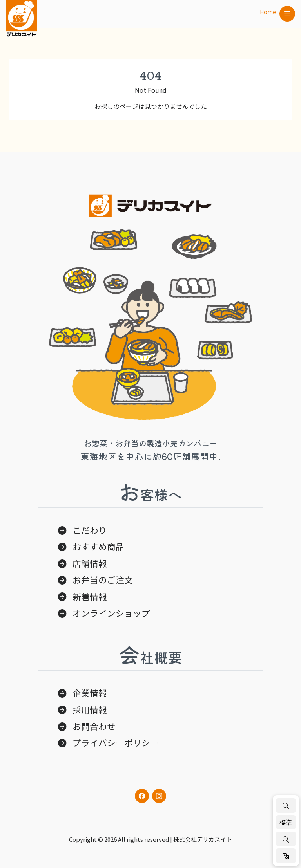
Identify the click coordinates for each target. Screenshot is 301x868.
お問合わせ (94, 726)
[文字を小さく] (286, 806)
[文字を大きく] (286, 839)
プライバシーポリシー (116, 743)
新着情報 (90, 596)
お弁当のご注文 (103, 580)
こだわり (90, 530)
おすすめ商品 (98, 546)
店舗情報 (90, 563)
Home (268, 12)
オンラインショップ (111, 613)
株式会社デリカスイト (203, 839)
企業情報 (90, 693)
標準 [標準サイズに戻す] (286, 822)
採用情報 (90, 710)
